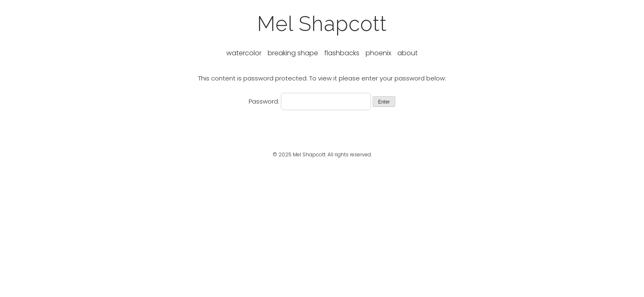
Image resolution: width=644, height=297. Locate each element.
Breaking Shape (293, 53)
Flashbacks (342, 53)
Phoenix (378, 53)
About (408, 53)
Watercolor (244, 53)
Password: (310, 101)
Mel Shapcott (322, 24)
